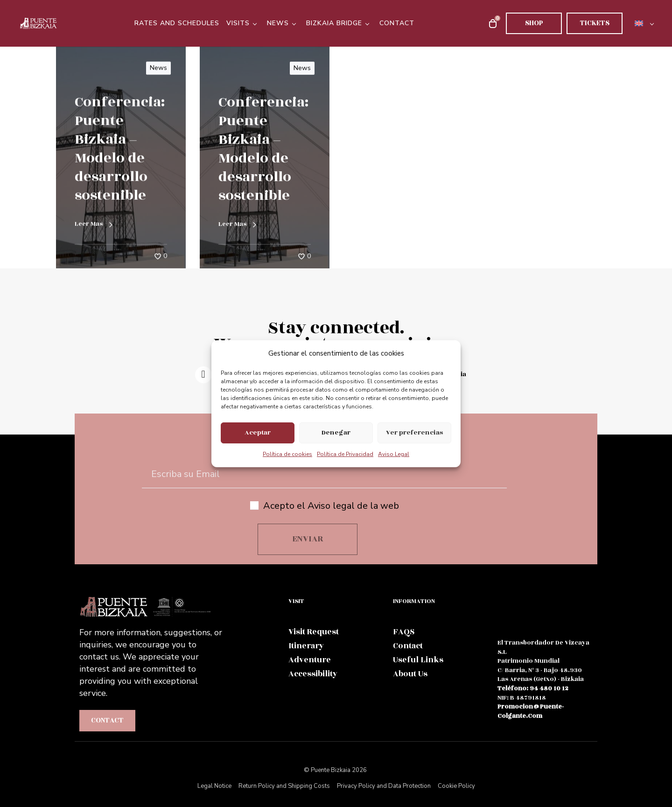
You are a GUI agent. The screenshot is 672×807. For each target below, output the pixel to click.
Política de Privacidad (345, 454)
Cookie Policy (456, 786)
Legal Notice (214, 786)
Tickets (595, 23)
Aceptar (258, 432)
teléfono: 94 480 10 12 (533, 688)
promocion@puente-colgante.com (531, 711)
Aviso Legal (394, 454)
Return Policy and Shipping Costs (284, 786)
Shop (534, 23)
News (158, 68)
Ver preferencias (414, 432)
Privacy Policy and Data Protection (384, 786)
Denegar (336, 432)
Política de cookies (287, 454)
